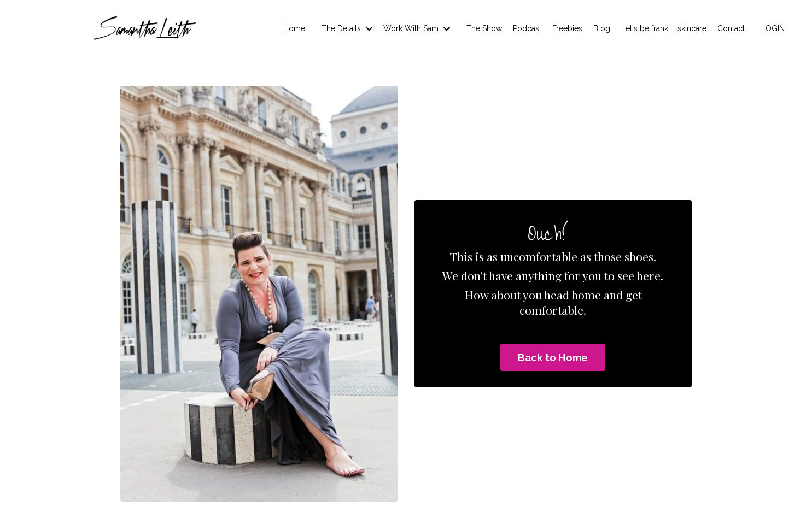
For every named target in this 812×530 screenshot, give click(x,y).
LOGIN (773, 28)
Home (294, 28)
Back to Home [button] (553, 358)
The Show (484, 28)
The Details (347, 28)
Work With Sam (417, 28)
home (586, 295)
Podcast (527, 28)
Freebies (567, 28)
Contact (731, 28)
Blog (602, 28)
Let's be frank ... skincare (664, 28)
